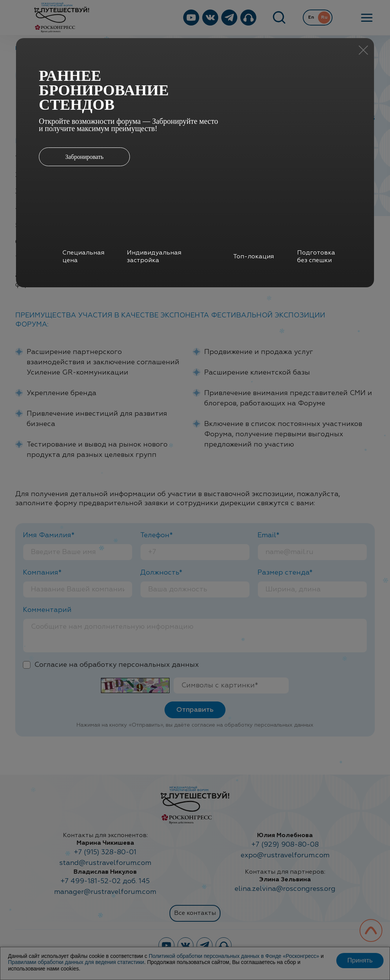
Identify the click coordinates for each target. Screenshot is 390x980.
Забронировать (84, 157)
